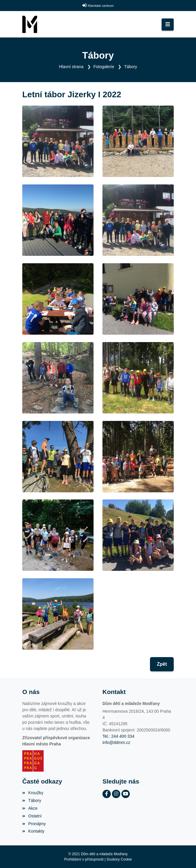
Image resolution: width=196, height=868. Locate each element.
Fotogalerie (104, 67)
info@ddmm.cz (116, 742)
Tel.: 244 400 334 (118, 736)
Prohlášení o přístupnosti (84, 859)
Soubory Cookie (119, 859)
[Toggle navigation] (168, 25)
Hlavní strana (71, 67)
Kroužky (33, 793)
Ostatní (32, 816)
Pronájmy (34, 824)
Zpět (162, 664)
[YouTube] (126, 794)
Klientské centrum (101, 6)
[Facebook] (107, 794)
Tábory (131, 67)
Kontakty (33, 831)
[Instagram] (116, 794)
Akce (30, 808)
